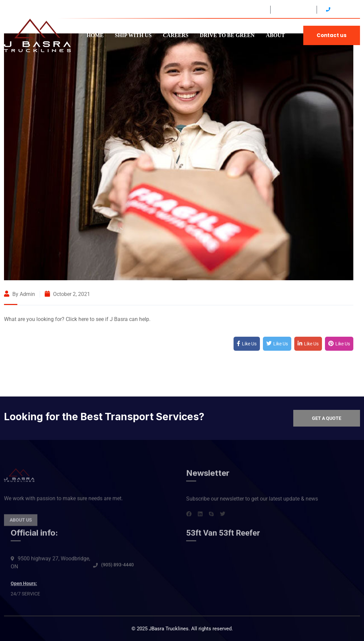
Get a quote (327, 418)
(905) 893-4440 (117, 569)
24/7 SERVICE (293, 10)
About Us (21, 524)
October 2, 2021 (67, 294)
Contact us (332, 35)
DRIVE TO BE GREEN (227, 35)
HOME (95, 35)
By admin (20, 294)
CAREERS (175, 35)
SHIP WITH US (133, 35)
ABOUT (275, 35)
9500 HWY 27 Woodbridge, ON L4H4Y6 (224, 10)
